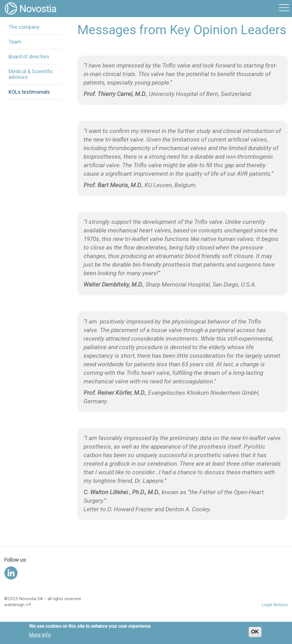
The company (24, 27)
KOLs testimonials (29, 92)
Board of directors (29, 57)
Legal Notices (275, 605)
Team (15, 42)
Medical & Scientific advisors (31, 74)
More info (40, 637)
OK (255, 634)
